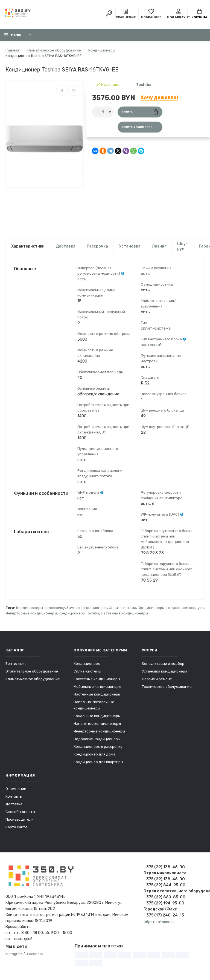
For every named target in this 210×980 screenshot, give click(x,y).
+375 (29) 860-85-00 (164, 897)
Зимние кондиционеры (87, 608)
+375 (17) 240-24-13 (164, 915)
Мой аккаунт (178, 14)
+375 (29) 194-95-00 (164, 903)
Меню (13, 35)
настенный (151, 345)
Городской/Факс (160, 909)
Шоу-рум (182, 246)
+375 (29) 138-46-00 (164, 867)
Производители (20, 819)
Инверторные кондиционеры (31, 613)
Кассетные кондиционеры (97, 679)
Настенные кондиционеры (124, 613)
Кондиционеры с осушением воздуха (171, 608)
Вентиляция (16, 664)
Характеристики (28, 246)
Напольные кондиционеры (97, 724)
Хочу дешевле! (159, 97)
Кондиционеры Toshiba (79, 613)
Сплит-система (122, 608)
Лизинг (159, 246)
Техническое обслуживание (167, 687)
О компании (16, 789)
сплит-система (156, 328)
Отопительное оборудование (32, 671)
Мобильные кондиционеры (97, 687)
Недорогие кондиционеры (97, 739)
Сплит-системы (87, 671)
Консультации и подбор (163, 664)
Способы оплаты (20, 812)
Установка (130, 246)
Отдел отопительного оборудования (174, 891)
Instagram (14, 954)
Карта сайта (16, 827)
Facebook (35, 954)
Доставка (66, 246)
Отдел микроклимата (165, 873)
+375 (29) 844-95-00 (164, 885)
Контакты (14, 796)
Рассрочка (97, 246)
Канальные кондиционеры (97, 716)
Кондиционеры (87, 664)
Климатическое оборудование (33, 679)
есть (82, 279)
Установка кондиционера (165, 671)
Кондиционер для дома (94, 754)
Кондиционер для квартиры (98, 762)
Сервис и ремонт (157, 679)
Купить (140, 112)
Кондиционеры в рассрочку (40, 608)
